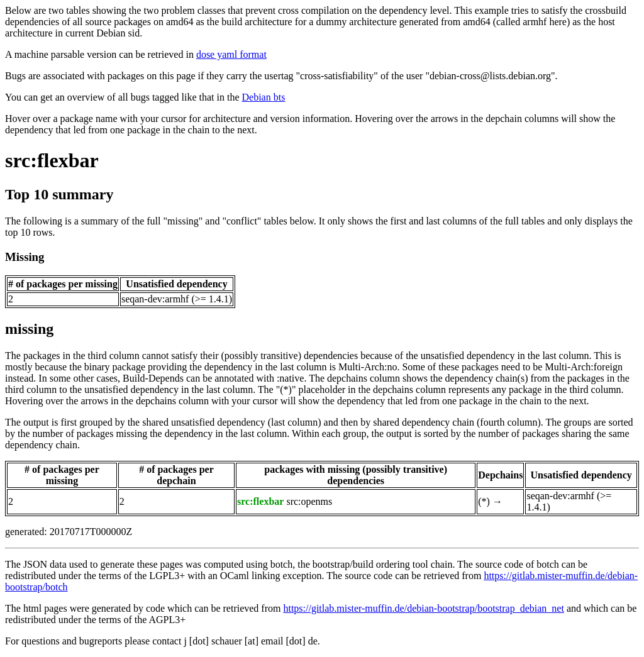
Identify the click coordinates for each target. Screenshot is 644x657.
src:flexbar (52, 160)
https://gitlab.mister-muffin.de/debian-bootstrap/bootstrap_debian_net (423, 608)
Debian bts (264, 97)
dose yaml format (231, 54)
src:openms (309, 501)
